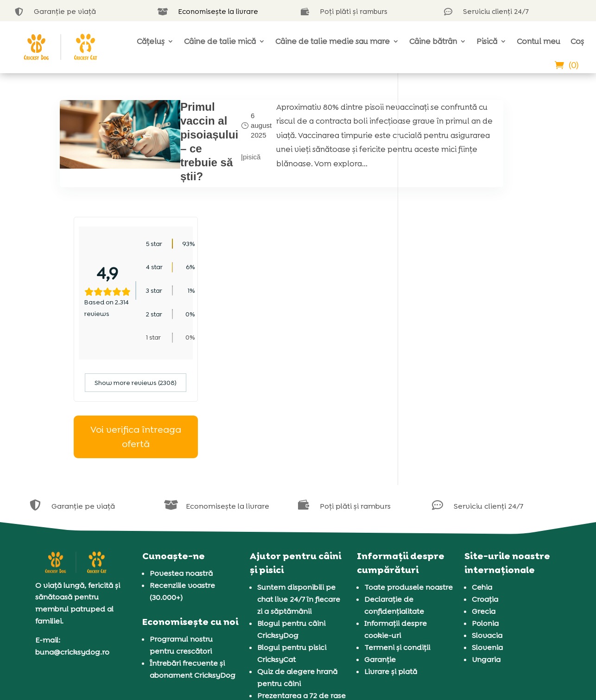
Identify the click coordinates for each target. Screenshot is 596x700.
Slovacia (487, 518)
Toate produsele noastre (409, 470)
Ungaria (486, 542)
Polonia (485, 506)
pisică (214, 162)
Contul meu (539, 41)
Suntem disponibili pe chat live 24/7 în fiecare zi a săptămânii (299, 482)
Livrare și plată (391, 554)
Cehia (482, 470)
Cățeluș (151, 41)
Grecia (484, 494)
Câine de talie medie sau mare (333, 41)
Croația (485, 482)
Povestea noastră (181, 456)
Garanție (380, 542)
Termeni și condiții (397, 530)
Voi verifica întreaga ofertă (474, 320)
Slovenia (487, 530)
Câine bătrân (433, 41)
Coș (577, 41)
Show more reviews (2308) (474, 266)
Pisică (487, 41)
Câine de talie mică (220, 41)
